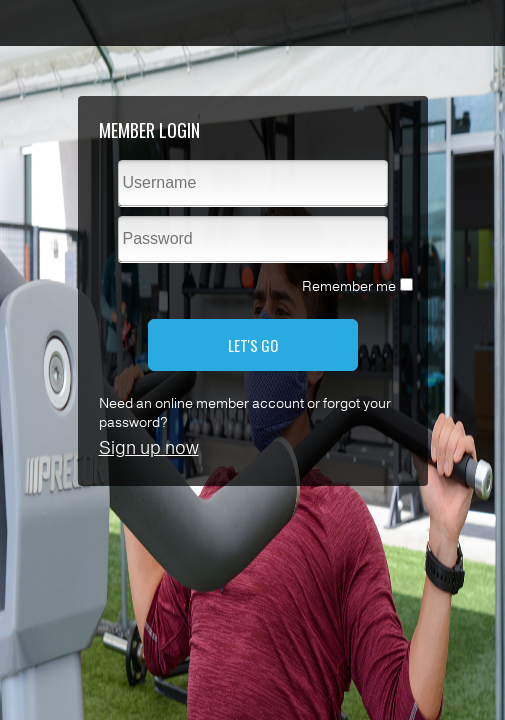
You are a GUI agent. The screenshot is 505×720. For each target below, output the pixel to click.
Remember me (349, 286)
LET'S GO (253, 345)
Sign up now (149, 448)
